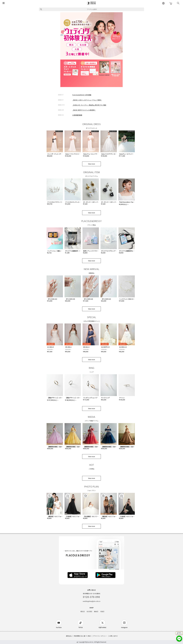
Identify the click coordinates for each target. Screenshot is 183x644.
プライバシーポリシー (100, 636)
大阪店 (102, 612)
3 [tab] (91, 90)
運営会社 (69, 636)
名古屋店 (89, 612)
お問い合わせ (113, 636)
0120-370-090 (91, 597)
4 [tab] (92, 90)
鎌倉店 (96, 612)
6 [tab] (96, 90)
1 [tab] (88, 90)
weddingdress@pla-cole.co (92, 601)
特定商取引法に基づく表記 (82, 636)
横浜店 (83, 612)
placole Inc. (90, 642)
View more (91, 164)
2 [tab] (89, 90)
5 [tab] (94, 90)
